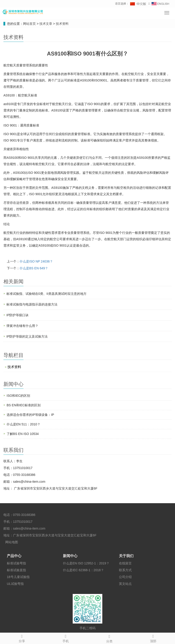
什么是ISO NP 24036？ (36, 261)
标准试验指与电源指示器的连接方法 (32, 304)
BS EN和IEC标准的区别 (24, 405)
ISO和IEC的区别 (18, 396)
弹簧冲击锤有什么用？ (22, 326)
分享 (22, 638)
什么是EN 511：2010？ (23, 424)
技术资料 (62, 24)
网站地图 (12, 542)
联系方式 (125, 570)
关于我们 (126, 556)
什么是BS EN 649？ (34, 268)
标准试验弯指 (16, 563)
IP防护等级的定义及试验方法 (27, 336)
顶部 (153, 638)
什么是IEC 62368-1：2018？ (83, 570)
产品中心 (14, 556)
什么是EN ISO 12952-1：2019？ (86, 563)
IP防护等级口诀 (17, 315)
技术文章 (46, 24)
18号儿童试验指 (18, 577)
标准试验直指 (16, 570)
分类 (109, 638)
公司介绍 (125, 577)
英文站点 (125, 584)
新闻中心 (70, 556)
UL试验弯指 (15, 584)
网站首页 (29, 24)
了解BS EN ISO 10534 (23, 434)
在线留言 (125, 563)
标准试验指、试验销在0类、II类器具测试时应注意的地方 (46, 294)
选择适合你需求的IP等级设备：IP (30, 415)
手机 (66, 638)
